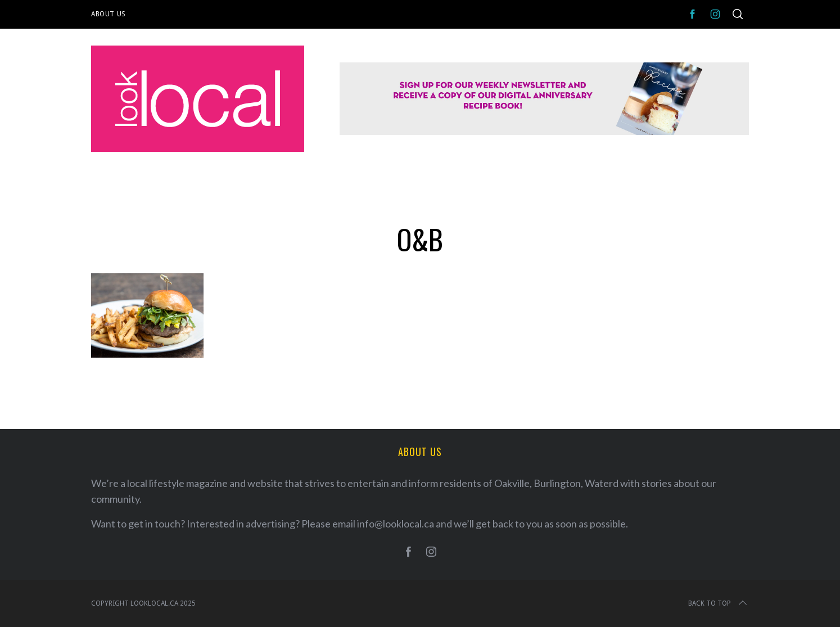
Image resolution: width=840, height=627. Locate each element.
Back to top (719, 603)
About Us (109, 14)
